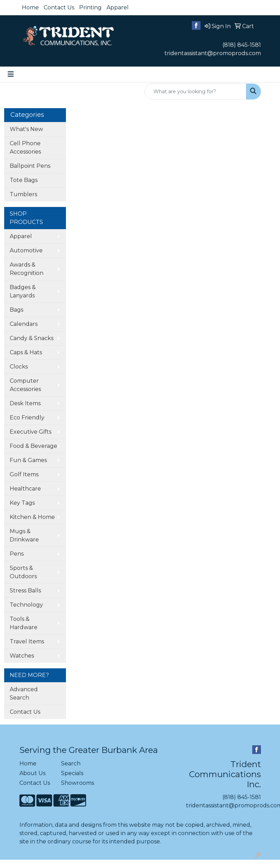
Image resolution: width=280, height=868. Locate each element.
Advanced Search (24, 693)
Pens (17, 554)
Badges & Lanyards (23, 291)
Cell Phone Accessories (25, 147)
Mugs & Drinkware (24, 535)
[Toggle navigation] (11, 74)
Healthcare (25, 489)
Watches (22, 656)
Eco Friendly (27, 418)
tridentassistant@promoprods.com (213, 53)
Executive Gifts (31, 432)
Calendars (24, 324)
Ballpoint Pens (30, 166)
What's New (26, 129)
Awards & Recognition (27, 269)
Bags (16, 310)
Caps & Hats (26, 352)
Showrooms (78, 783)
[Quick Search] (195, 92)
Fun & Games (28, 460)
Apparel (118, 7)
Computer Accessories (25, 385)
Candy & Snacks (32, 338)
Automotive (26, 250)
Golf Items (24, 474)
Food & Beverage (33, 446)
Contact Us (59, 7)
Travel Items (27, 641)
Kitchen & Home (32, 517)
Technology (26, 605)
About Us (32, 773)
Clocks (19, 367)
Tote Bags (24, 180)
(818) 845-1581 (242, 45)
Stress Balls (25, 591)
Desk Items (25, 403)
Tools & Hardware (24, 623)
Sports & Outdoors (23, 572)
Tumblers (23, 194)
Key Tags (22, 503)
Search (71, 763)
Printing (90, 7)
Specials (72, 773)
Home (30, 7)
